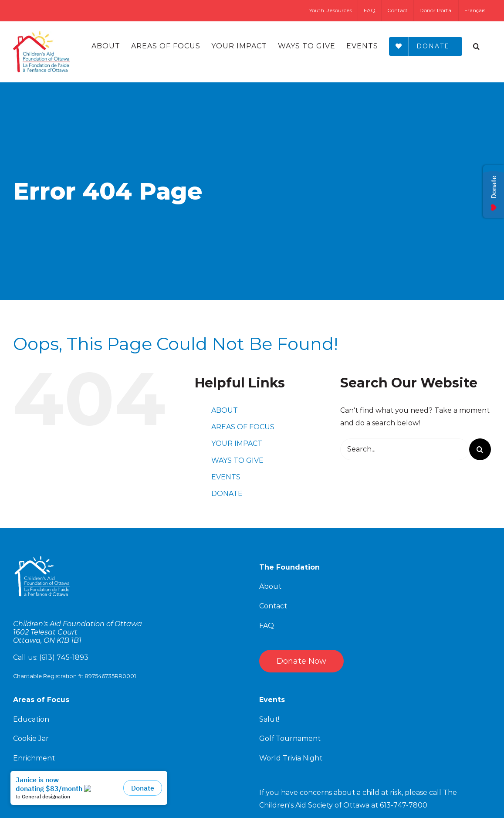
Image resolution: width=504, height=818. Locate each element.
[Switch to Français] (475, 10)
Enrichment (34, 758)
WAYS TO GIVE (237, 460)
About (270, 586)
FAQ (267, 626)
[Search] (477, 46)
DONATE (227, 494)
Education (31, 719)
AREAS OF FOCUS (243, 427)
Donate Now (301, 661)
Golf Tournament (290, 738)
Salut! (269, 719)
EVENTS (226, 477)
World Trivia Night (291, 758)
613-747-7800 (404, 805)
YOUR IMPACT (237, 443)
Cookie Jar (31, 738)
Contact (273, 606)
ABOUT (225, 410)
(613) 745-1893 (64, 657)
